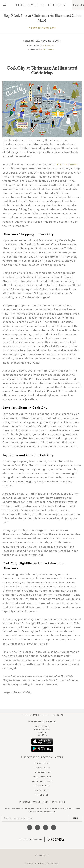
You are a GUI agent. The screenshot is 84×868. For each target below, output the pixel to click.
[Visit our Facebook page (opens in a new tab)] (30, 827)
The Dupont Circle (42, 781)
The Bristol (42, 795)
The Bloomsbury (42, 777)
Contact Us (42, 855)
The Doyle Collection (42, 715)
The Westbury (42, 763)
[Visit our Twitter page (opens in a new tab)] (38, 827)
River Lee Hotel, (68, 164)
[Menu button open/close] (4, 5)
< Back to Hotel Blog (42, 28)
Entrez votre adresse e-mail (19, 818)
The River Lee (47, 45)
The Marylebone (42, 772)
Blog (6, 16)
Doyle (40, 5)
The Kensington (42, 768)
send (76, 818)
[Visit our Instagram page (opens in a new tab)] (45, 827)
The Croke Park (42, 786)
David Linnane (46, 50)
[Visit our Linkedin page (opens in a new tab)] (53, 827)
